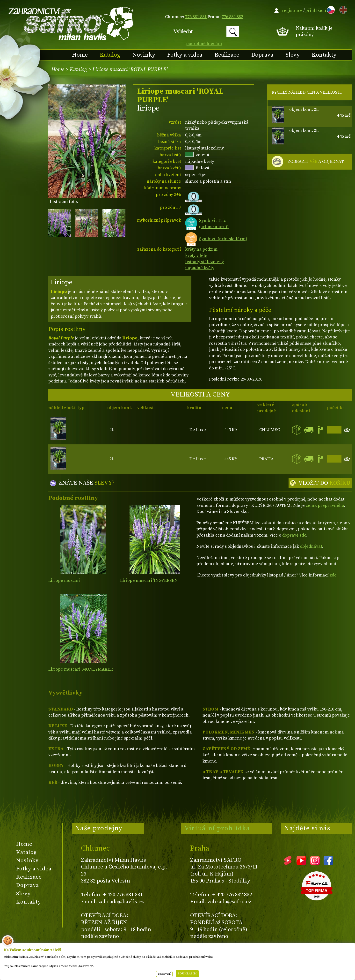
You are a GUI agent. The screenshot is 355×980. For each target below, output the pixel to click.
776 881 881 (196, 17)
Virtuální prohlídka (217, 828)
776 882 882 (232, 17)
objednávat (311, 546)
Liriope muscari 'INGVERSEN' (149, 580)
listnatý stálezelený (204, 262)
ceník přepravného (325, 505)
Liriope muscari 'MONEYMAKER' (81, 669)
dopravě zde (294, 535)
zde (333, 575)
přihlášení (316, 11)
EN (342, 9)
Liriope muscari (64, 580)
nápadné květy (200, 268)
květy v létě (196, 256)
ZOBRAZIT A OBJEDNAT (316, 162)
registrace (292, 11)
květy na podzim (201, 249)
